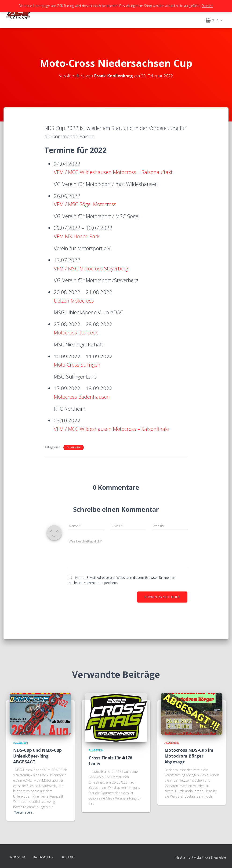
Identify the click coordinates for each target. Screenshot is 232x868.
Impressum (17, 857)
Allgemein (74, 447)
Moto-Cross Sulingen (77, 364)
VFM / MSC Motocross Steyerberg (91, 268)
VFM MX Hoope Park (77, 236)
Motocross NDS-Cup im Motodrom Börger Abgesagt (189, 756)
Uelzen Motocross (74, 300)
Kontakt (68, 857)
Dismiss (207, 6)
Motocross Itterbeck (76, 332)
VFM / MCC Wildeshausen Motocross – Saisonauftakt (114, 172)
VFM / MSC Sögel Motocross (85, 204)
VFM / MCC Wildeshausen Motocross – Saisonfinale (112, 429)
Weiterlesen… (24, 812)
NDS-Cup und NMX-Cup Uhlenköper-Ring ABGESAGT (37, 756)
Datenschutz (43, 857)
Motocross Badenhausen (82, 397)
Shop (214, 20)
